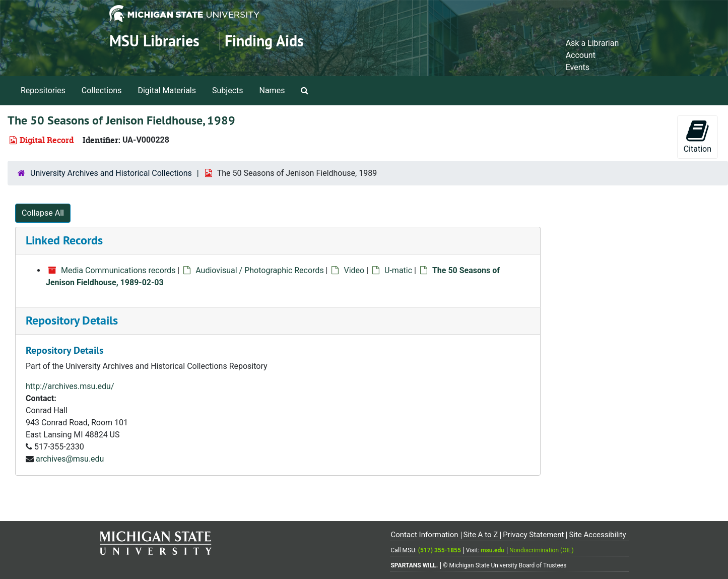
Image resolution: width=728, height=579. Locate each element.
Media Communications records (118, 270)
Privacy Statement (533, 535)
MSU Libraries (154, 41)
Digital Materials (167, 90)
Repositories (43, 90)
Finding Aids (264, 41)
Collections (102, 90)
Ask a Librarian (592, 43)
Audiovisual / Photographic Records (259, 270)
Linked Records (64, 240)
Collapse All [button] (43, 213)
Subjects (227, 90)
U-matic (398, 270)
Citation (698, 136)
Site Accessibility (597, 535)
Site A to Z (480, 535)
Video (354, 270)
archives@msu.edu (70, 459)
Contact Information (424, 535)
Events (578, 67)
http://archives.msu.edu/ (70, 386)
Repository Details (72, 320)
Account (581, 55)
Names (272, 90)
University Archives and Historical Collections (111, 173)
